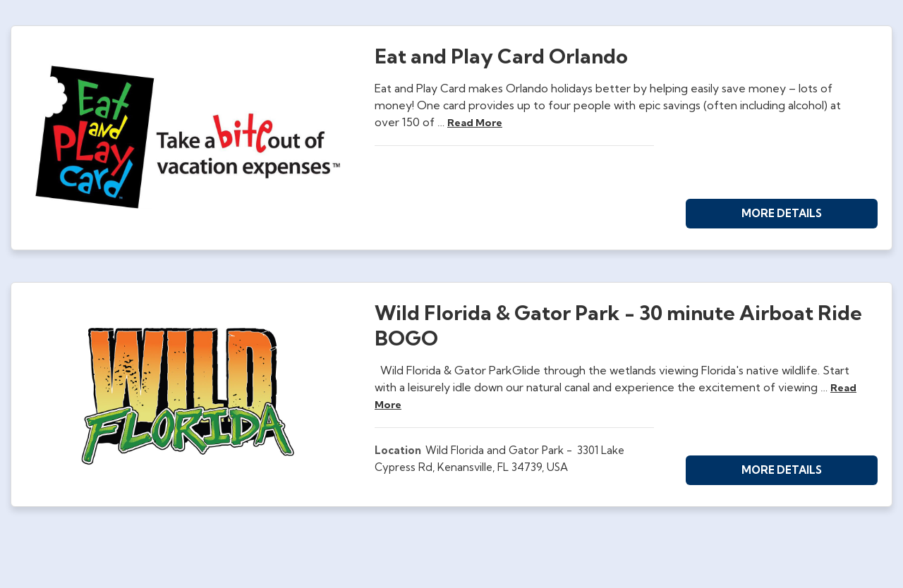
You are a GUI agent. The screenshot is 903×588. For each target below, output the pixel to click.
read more (475, 123)
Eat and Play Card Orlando (501, 56)
